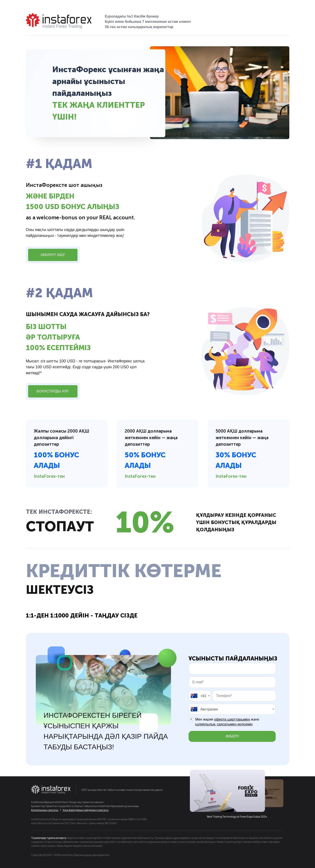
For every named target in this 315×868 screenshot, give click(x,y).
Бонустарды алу (53, 391)
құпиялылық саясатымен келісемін (224, 724)
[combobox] (200, 696)
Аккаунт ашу (53, 255)
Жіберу (232, 736)
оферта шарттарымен (232, 719)
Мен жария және (227, 722)
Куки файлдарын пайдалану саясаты (86, 810)
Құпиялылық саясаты (45, 810)
